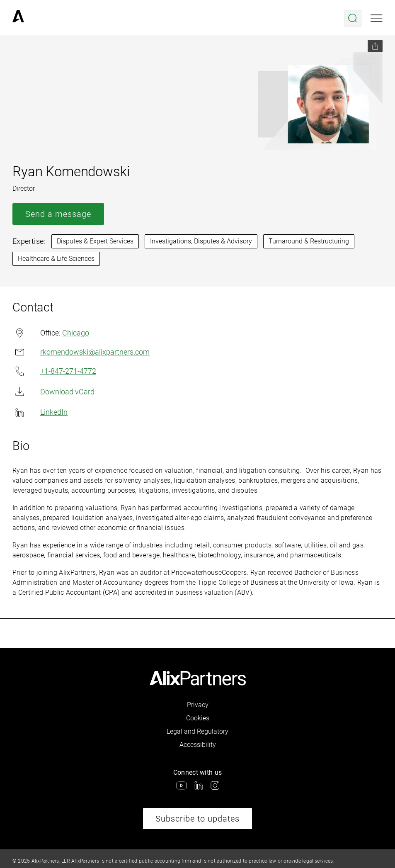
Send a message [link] (58, 214)
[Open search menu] (353, 18)
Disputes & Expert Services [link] (95, 241)
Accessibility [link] (198, 745)
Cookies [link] (198, 718)
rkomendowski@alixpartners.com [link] (81, 352)
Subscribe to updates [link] (197, 819)
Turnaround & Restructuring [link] (309, 241)
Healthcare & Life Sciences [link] (56, 259)
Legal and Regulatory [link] (197, 731)
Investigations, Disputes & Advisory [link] (201, 241)
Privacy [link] (198, 705)
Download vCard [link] (53, 392)
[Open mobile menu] (377, 18)
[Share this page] (375, 46)
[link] (18, 18)
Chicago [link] (76, 333)
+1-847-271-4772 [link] (54, 371)
